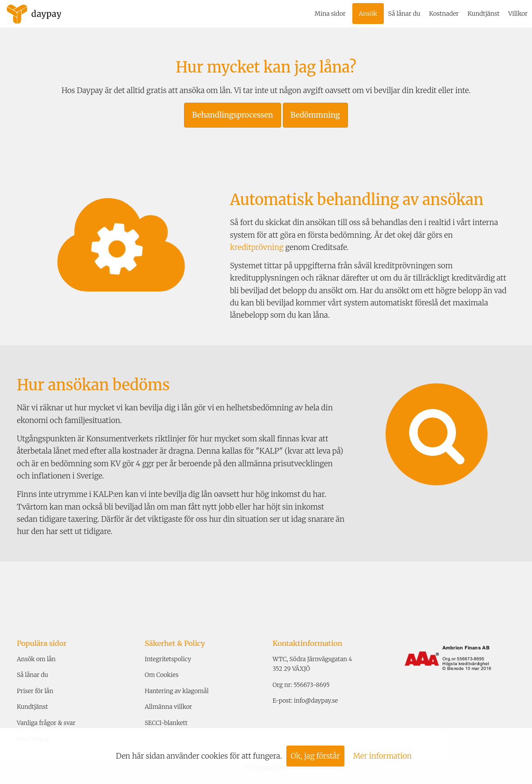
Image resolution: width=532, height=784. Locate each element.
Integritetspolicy (168, 659)
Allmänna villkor (168, 707)
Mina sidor (330, 14)
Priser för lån (35, 691)
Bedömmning (315, 115)
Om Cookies (162, 675)
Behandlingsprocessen (232, 115)
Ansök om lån (37, 659)
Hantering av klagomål (177, 691)
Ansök (368, 14)
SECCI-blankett (166, 723)
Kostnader (444, 14)
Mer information (382, 756)
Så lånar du (404, 14)
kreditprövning (257, 247)
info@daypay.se (316, 701)
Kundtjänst (483, 14)
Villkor (518, 14)
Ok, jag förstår (315, 756)
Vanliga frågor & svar (46, 723)
